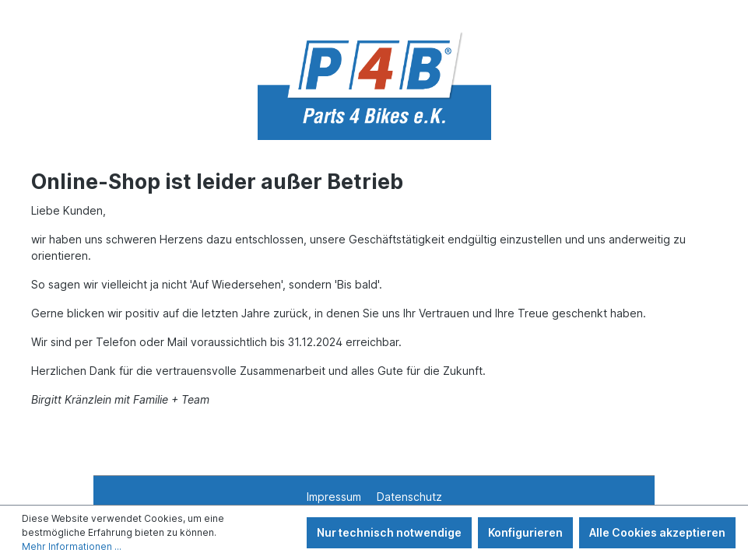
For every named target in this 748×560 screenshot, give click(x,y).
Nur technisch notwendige (389, 532)
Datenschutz (409, 497)
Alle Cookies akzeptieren (657, 532)
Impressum (335, 497)
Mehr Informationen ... (72, 546)
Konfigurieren (525, 532)
